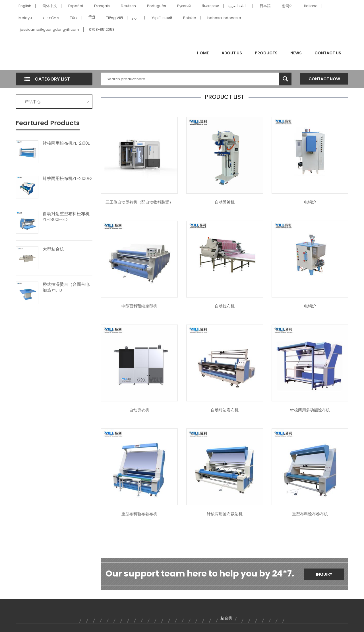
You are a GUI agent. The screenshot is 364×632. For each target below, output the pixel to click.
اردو (135, 18)
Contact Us (328, 53)
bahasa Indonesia (224, 18)
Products (266, 53)
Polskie (190, 18)
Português (157, 6)
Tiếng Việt (115, 18)
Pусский (184, 6)
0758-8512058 (102, 29)
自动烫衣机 (139, 410)
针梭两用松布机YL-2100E (66, 143)
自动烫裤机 (225, 202)
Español (76, 6)
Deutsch (128, 6)
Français (102, 6)
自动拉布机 (225, 306)
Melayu (25, 18)
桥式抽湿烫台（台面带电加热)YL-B (66, 287)
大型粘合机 (53, 249)
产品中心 (57, 102)
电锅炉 (310, 202)
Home (203, 53)
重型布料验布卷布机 (139, 514)
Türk (74, 18)
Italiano (311, 6)
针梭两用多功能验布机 (310, 410)
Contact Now (324, 79)
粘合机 (226, 618)
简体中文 (50, 6)
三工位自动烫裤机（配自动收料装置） (139, 202)
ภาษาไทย (51, 18)
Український (162, 18)
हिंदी (92, 18)
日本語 (265, 6)
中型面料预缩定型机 (139, 306)
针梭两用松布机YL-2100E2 (68, 178)
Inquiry (324, 574)
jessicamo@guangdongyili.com (49, 29)
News (296, 53)
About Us (232, 53)
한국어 (287, 6)
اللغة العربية (237, 6)
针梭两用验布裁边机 (225, 514)
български (211, 6)
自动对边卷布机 (225, 410)
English (25, 6)
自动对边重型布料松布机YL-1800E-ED (66, 217)
